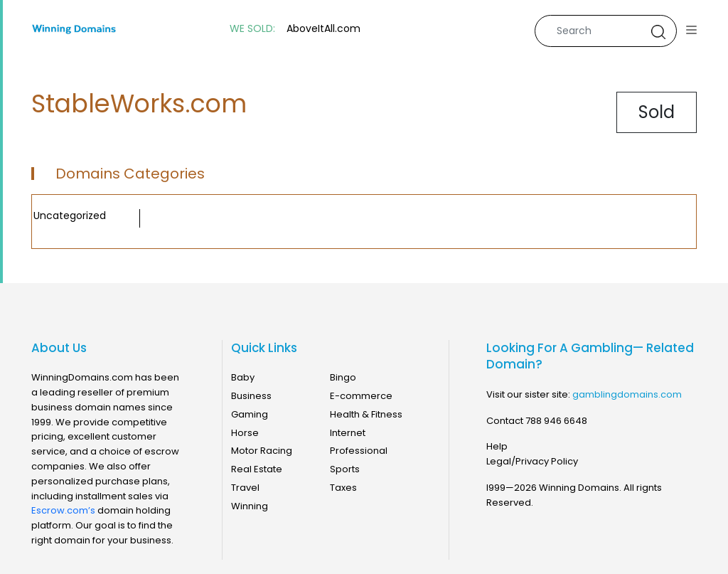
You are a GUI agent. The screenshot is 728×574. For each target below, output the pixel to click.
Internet (348, 433)
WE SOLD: (252, 29)
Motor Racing (262, 451)
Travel (245, 488)
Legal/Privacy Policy (532, 461)
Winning (250, 506)
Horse (245, 433)
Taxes (343, 488)
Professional (359, 451)
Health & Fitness (366, 414)
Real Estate (257, 469)
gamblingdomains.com (627, 394)
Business (251, 396)
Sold (657, 112)
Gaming (250, 414)
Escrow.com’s (63, 510)
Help (497, 446)
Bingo (343, 377)
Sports (345, 469)
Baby (243, 377)
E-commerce (361, 396)
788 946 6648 (556, 421)
